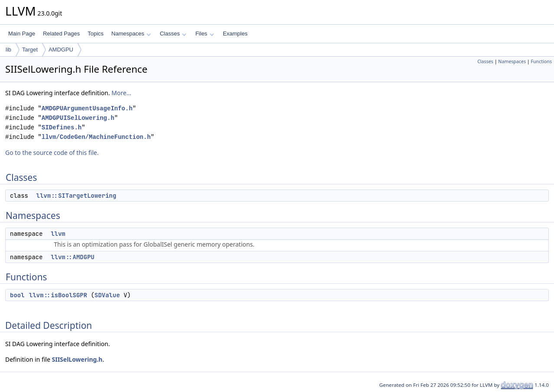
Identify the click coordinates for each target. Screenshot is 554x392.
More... (122, 93)
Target (30, 50)
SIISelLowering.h (77, 359)
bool (17, 295)
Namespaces (131, 34)
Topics (95, 34)
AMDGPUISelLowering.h (78, 118)
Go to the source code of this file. (52, 153)
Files (205, 34)
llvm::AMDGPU (72, 257)
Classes (173, 34)
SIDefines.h (61, 127)
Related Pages (61, 34)
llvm (58, 234)
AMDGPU (61, 50)
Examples (235, 34)
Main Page (22, 34)
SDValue (107, 295)
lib (8, 50)
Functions (541, 61)
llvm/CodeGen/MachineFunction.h (96, 137)
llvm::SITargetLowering (76, 196)
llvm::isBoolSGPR (58, 295)
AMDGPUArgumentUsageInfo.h (87, 108)
